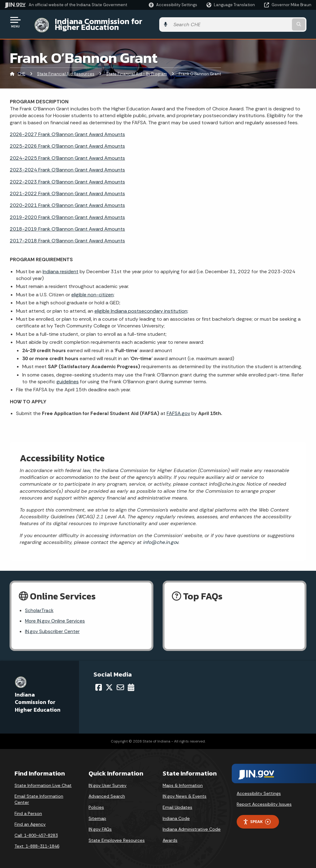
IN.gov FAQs (100, 825)
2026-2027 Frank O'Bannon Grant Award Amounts (67, 130)
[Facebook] (99, 684)
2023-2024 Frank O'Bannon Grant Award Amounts (67, 165)
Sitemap (97, 815)
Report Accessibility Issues (264, 800)
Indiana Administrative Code (192, 825)
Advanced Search (107, 792)
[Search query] (277, 22)
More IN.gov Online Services (56, 617)
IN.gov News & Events (185, 792)
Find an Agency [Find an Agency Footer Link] (30, 821)
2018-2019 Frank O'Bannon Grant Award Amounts (67, 224)
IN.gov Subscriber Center (52, 628)
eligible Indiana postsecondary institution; (141, 306)
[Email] (120, 684)
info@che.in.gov (160, 538)
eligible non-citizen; (93, 290)
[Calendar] (131, 684)
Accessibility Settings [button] (259, 790)
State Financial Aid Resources (66, 69)
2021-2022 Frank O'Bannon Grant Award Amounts (67, 189)
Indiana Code (176, 815)
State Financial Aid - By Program (137, 69)
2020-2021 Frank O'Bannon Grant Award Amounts (67, 201)
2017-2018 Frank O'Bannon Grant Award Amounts (67, 236)
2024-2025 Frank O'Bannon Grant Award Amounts (67, 153)
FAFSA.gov (178, 409)
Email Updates (177, 804)
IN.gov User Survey (108, 782)
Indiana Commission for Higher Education (125, 22)
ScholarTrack (39, 606)
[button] (173, 5)
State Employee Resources (117, 837)
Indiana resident (60, 267)
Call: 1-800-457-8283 (36, 832)
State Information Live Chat (43, 782)
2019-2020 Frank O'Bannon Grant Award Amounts (67, 212)
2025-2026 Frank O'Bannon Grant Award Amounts (67, 141)
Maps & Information (183, 782)
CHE (21, 69)
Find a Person (28, 810)
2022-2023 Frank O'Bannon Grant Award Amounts (67, 177)
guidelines (68, 377)
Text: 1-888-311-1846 (37, 842)
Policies (96, 804)
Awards (170, 837)
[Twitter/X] (109, 684)
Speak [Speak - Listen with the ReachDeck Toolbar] (257, 818)
